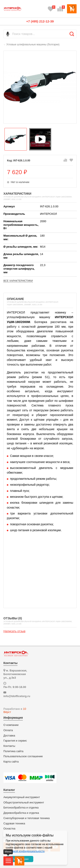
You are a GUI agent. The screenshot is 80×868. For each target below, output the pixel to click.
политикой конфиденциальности (25, 851)
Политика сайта (13, 751)
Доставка (9, 736)
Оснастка (9, 829)
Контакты (9, 746)
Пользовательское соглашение (23, 756)
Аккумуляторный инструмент (22, 797)
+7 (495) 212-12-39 (40, 21)
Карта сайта (11, 762)
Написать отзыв (14, 631)
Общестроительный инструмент (24, 803)
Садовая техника (14, 824)
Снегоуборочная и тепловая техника (27, 818)
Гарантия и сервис (15, 741)
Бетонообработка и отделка (21, 808)
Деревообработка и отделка (21, 813)
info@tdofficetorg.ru (17, 696)
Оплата (8, 730)
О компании (11, 725)
